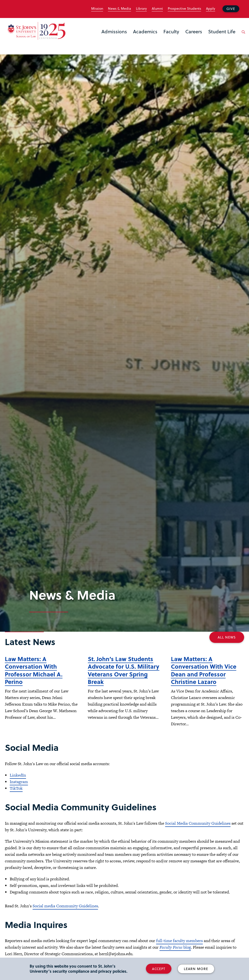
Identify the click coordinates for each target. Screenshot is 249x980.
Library (141, 9)
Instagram (19, 782)
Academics (145, 31)
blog (175, 947)
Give (231, 9)
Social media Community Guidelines (65, 906)
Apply (211, 9)
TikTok (16, 788)
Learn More (196, 969)
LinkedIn (18, 775)
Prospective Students (184, 9)
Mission (97, 9)
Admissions (114, 31)
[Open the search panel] (242, 36)
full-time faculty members (179, 941)
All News (227, 637)
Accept (159, 969)
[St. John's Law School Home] (36, 31)
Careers (194, 31)
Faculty (171, 31)
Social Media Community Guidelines (198, 823)
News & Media (120, 9)
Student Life (222, 31)
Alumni (157, 9)
